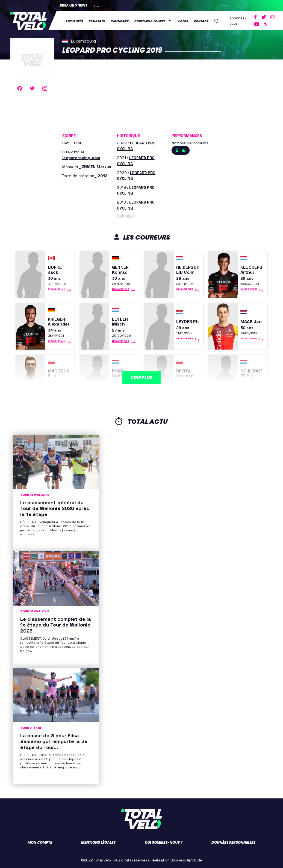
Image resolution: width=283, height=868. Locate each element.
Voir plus (125, 215)
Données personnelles (233, 842)
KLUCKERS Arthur (252, 270)
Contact (201, 21)
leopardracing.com (81, 157)
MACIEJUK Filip (59, 374)
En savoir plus (56, 290)
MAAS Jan (252, 322)
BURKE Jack (55, 270)
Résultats (97, 21)
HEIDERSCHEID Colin (188, 270)
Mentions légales (98, 842)
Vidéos (183, 21)
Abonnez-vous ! (238, 21)
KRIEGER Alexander (59, 322)
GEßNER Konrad (120, 270)
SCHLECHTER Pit (252, 374)
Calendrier (120, 21)
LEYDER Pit (184, 322)
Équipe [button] (69, 135)
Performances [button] (187, 135)
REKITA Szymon (185, 374)
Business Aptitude (186, 860)
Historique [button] (128, 135)
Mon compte (40, 842)
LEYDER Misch (120, 322)
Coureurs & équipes (150, 21)
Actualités (74, 21)
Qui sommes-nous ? (164, 842)
